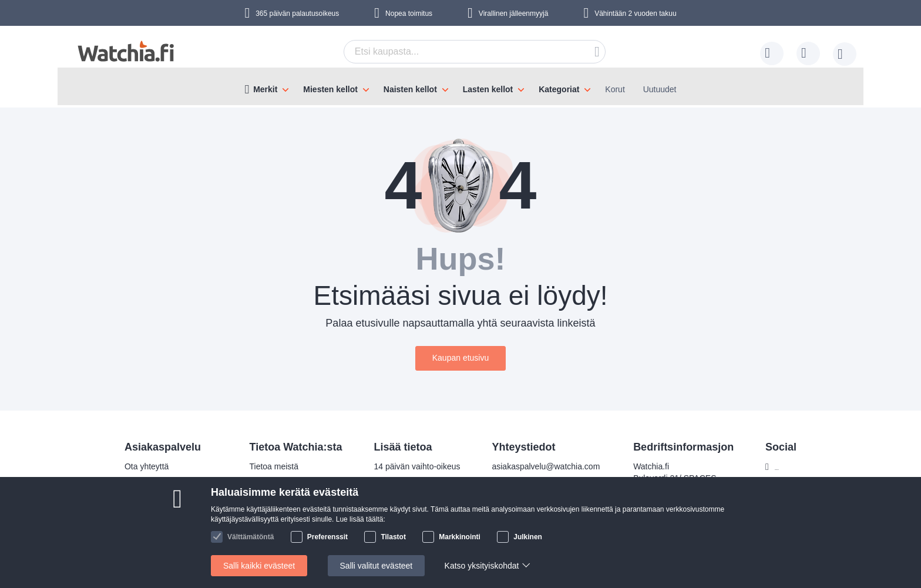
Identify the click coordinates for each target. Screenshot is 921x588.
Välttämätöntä (251, 537)
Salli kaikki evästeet (259, 566)
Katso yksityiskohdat (482, 566)
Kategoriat (559, 89)
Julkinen (528, 537)
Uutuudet (660, 89)
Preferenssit (327, 537)
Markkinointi (460, 537)
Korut (615, 89)
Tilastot (393, 537)
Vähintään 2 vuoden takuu (635, 14)
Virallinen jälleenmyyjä (514, 14)
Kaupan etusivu (461, 358)
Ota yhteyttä (139, 466)
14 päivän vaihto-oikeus (410, 466)
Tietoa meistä (267, 466)
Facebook (785, 467)
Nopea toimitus (409, 14)
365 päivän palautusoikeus (297, 14)
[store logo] (126, 51)
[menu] (460, 86)
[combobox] (475, 52)
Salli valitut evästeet (377, 566)
